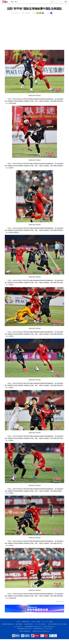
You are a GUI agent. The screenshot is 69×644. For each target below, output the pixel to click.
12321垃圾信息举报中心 (29, 624)
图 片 (16, 2)
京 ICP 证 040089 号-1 (18, 627)
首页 (12, 2)
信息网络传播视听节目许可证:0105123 (24, 629)
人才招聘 (33, 622)
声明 (46, 622)
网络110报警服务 (19, 624)
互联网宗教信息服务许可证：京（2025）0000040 (43, 629)
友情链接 (51, 622)
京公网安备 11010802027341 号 (49, 627)
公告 (43, 622)
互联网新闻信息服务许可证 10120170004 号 (33, 627)
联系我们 (38, 622)
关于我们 (18, 622)
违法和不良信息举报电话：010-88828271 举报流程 (57, 624)
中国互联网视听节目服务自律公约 (8, 624)
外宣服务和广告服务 (26, 622)
